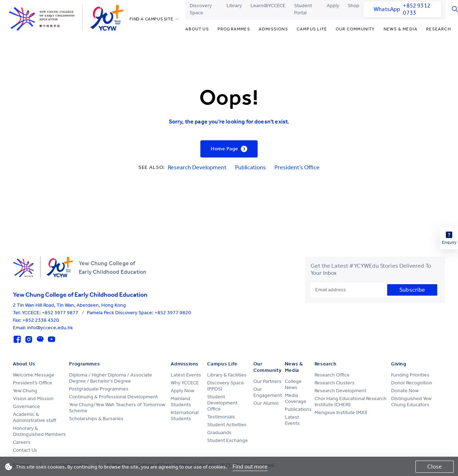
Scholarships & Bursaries (96, 419)
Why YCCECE (185, 383)
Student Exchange (228, 440)
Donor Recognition (412, 383)
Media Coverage (296, 398)
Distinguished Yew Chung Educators (411, 402)
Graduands (219, 433)
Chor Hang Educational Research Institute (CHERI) (350, 402)
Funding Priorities (410, 375)
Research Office (332, 375)
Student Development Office (222, 403)
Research (439, 29)
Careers (22, 442)
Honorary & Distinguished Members (39, 431)
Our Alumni (266, 403)
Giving (399, 364)
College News (293, 384)
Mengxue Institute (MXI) (341, 412)
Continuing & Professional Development (113, 397)
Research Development (197, 167)
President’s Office (297, 167)
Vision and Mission (33, 399)
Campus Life (312, 29)
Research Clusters (335, 383)
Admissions (273, 29)
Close (435, 467)
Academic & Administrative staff (35, 417)
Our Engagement (268, 392)
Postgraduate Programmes (99, 389)
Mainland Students (181, 402)
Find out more (250, 467)
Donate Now (405, 391)
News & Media (401, 29)
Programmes (234, 29)
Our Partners (267, 381)
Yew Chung (25, 391)
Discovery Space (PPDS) (226, 386)
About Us (197, 29)
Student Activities (227, 425)
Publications (250, 167)
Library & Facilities (227, 375)
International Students (185, 416)
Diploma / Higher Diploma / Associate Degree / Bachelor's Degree (111, 378)
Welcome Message (34, 375)
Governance (26, 406)
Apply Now (182, 391)
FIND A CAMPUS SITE (151, 19)
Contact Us (25, 450)
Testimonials (221, 417)
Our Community (355, 29)
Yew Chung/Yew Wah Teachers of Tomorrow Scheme (117, 408)
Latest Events (186, 375)
